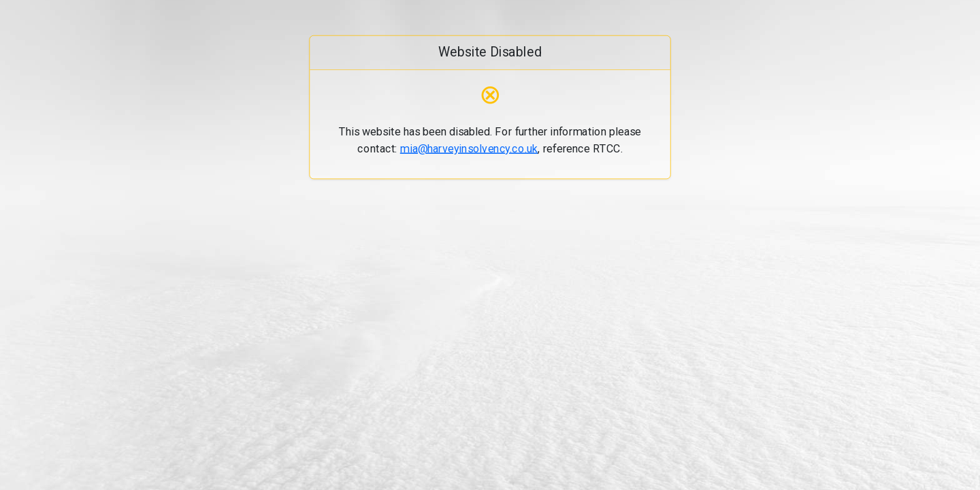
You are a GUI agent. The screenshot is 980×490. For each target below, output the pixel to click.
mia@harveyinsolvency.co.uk (469, 148)
